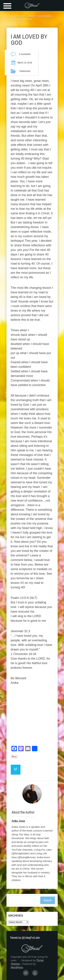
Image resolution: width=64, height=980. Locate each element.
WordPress (17, 967)
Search (48, 900)
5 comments (25, 54)
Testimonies (25, 71)
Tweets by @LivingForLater (25, 938)
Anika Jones (18, 821)
